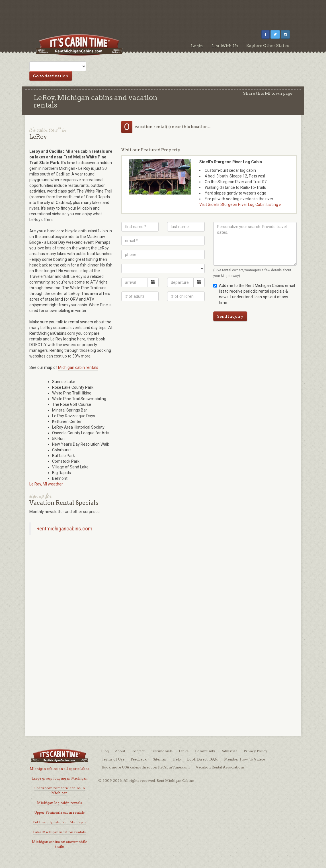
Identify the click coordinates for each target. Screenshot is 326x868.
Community (205, 751)
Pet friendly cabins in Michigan (59, 822)
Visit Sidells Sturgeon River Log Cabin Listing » (240, 204)
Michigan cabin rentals (78, 367)
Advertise (229, 751)
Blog (105, 751)
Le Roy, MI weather (46, 484)
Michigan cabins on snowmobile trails (60, 844)
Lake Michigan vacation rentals (59, 832)
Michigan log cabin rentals (60, 803)
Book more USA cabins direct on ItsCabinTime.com (146, 767)
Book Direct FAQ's (202, 759)
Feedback (139, 759)
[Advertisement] (163, 13)
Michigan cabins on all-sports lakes (59, 769)
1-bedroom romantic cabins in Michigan (59, 790)
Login (197, 46)
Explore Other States (267, 46)
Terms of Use (113, 759)
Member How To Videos (245, 759)
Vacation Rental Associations (220, 767)
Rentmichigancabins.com (64, 529)
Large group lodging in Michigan (60, 778)
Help (177, 759)
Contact (138, 751)
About (120, 751)
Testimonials (162, 751)
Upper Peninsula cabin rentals (59, 812)
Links (184, 751)
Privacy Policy (256, 751)
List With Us (225, 46)
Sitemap (160, 759)
